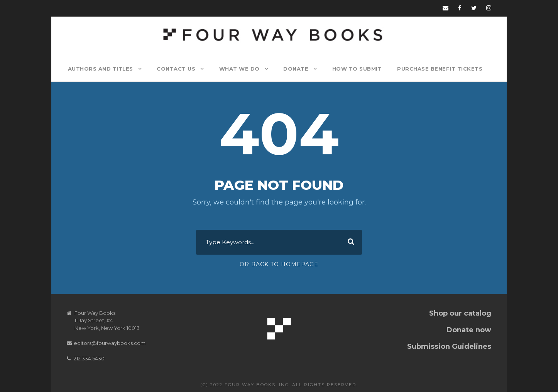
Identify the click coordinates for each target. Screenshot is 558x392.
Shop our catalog (460, 313)
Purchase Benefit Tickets (440, 69)
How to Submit (357, 69)
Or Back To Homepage (279, 264)
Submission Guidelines (449, 346)
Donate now (469, 330)
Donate (296, 69)
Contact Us (176, 69)
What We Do (239, 69)
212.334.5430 (89, 358)
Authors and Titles (101, 69)
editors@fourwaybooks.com (110, 343)
